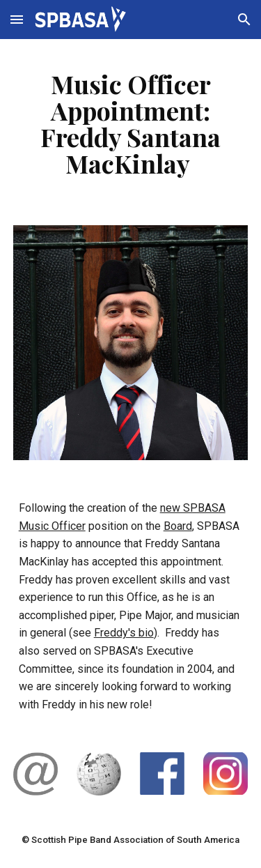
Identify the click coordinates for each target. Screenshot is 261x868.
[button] (17, 19)
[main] (131, 124)
